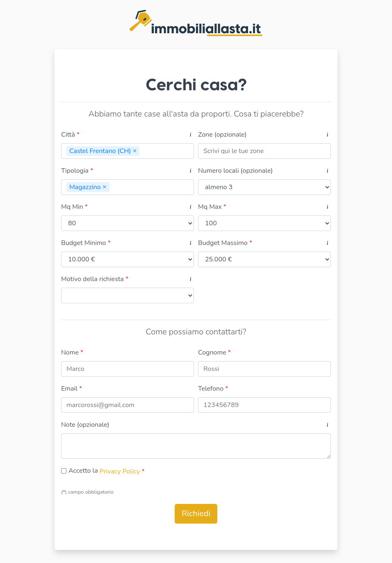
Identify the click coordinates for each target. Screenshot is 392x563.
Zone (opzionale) (222, 135)
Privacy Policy (121, 471)
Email (72, 389)
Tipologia (77, 171)
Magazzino (89, 187)
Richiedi (196, 514)
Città (70, 135)
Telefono (213, 389)
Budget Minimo (86, 243)
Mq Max (212, 207)
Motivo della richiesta (95, 279)
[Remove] (135, 151)
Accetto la (83, 471)
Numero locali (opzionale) (235, 171)
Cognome (214, 352)
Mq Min (74, 207)
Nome (72, 352)
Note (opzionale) (85, 425)
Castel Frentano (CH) (104, 151)
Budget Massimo (225, 243)
